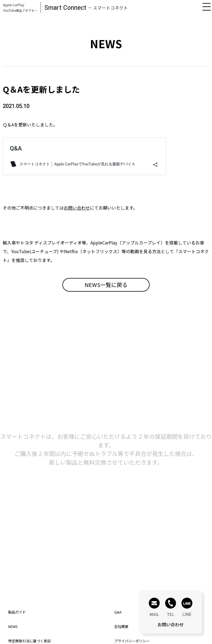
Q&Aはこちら (158, 571)
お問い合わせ (77, 208)
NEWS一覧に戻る (106, 285)
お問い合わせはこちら (54, 571)
